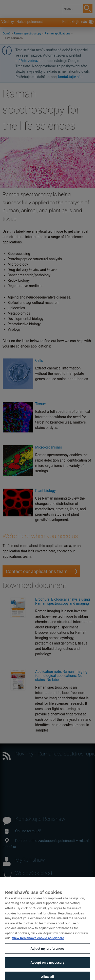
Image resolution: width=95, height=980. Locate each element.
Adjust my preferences (47, 954)
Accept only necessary (47, 968)
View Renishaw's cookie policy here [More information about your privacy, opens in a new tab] (38, 943)
